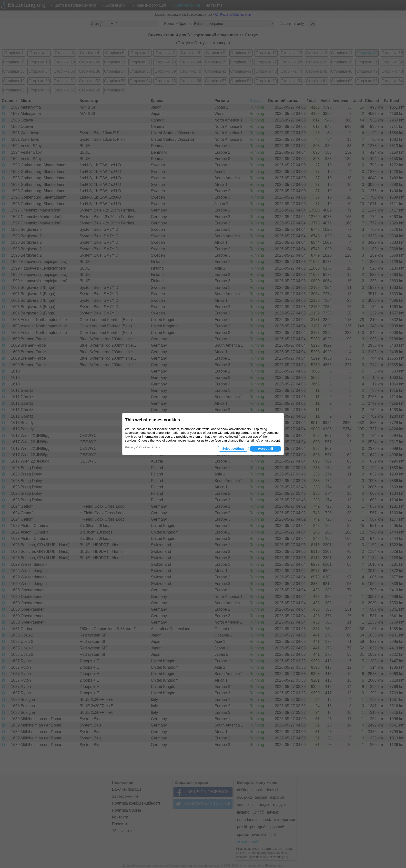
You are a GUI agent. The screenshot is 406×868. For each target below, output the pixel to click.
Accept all (265, 449)
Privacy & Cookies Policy (142, 447)
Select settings (233, 449)
